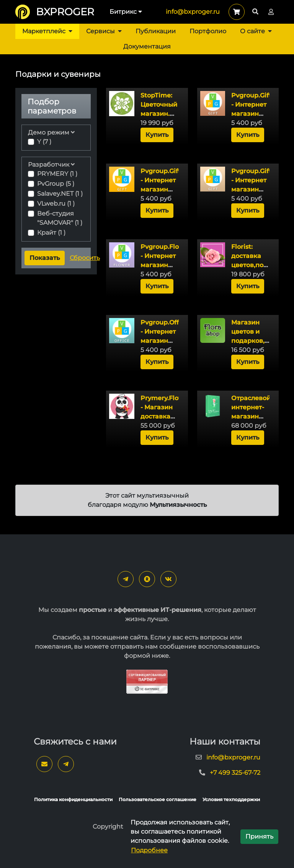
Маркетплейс (47, 31)
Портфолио (208, 31)
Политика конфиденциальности (73, 799)
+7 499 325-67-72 (235, 773)
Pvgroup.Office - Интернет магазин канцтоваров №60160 (164, 341)
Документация (147, 46)
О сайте (256, 31)
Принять (259, 836)
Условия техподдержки (231, 799)
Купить (157, 135)
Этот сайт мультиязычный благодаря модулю (147, 500)
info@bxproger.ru (193, 12)
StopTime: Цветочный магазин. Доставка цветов (159, 114)
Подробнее (149, 850)
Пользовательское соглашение (158, 799)
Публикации (156, 31)
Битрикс (126, 12)
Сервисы (104, 31)
